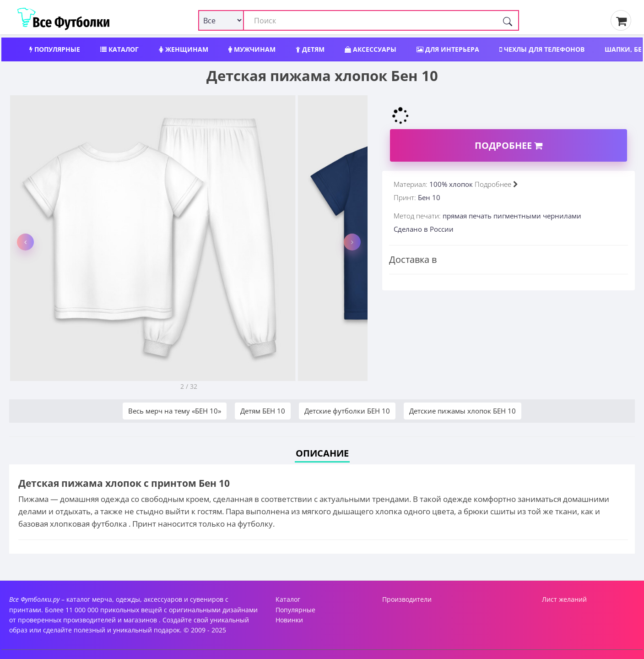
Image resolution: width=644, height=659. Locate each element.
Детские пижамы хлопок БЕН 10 (463, 411)
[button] (25, 242)
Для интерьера (448, 49)
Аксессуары (371, 49)
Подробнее (509, 145)
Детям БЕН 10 (263, 411)
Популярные (55, 49)
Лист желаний (564, 599)
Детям (310, 49)
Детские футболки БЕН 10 (347, 411)
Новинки (289, 620)
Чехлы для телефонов (542, 49)
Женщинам (184, 49)
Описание (322, 453)
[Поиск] (508, 20)
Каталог (119, 49)
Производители (407, 599)
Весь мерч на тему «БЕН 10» (175, 411)
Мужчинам (252, 49)
